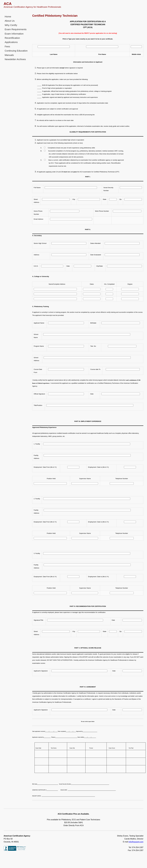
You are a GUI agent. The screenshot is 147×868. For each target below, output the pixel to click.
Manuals (9, 53)
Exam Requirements (15, 29)
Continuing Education (15, 49)
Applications (11, 41)
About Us (9, 20)
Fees (7, 45)
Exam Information (13, 33)
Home (8, 16)
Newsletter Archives (14, 57)
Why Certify (10, 25)
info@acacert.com (136, 839)
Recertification (12, 37)
